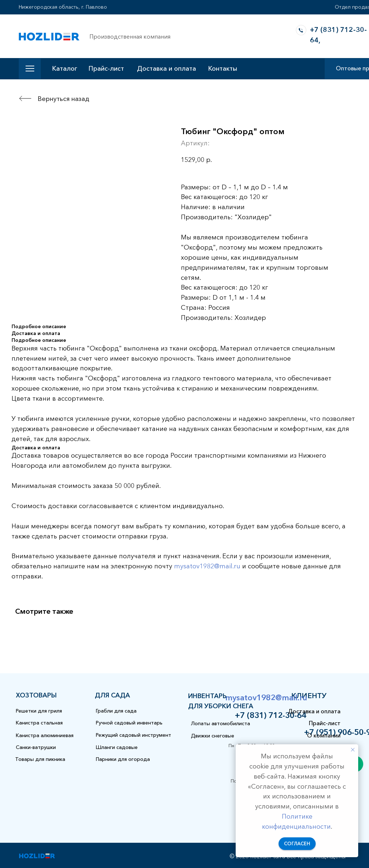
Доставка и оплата (166, 69)
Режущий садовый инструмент (134, 735)
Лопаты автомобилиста (221, 723)
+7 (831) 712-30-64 (271, 715)
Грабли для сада (116, 711)
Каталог (65, 69)
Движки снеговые (213, 736)
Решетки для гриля (39, 711)
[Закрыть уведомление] (353, 750)
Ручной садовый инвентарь (129, 723)
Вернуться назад (63, 99)
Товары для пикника (40, 759)
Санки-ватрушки (36, 747)
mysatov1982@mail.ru (207, 566)
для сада (112, 695)
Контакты (223, 69)
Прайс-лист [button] (106, 69)
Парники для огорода (123, 759)
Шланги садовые (117, 747)
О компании (324, 735)
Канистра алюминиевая (45, 735)
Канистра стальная (39, 723)
